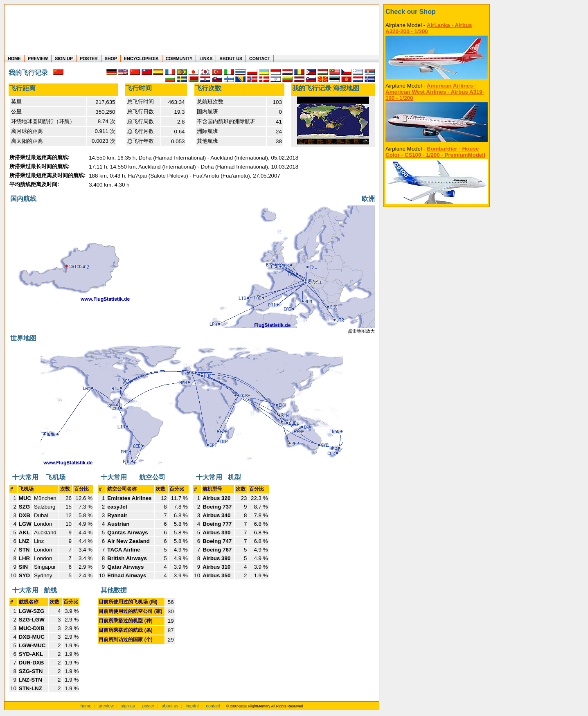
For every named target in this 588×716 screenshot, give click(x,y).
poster (149, 706)
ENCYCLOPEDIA (141, 59)
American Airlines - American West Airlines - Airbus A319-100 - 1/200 (435, 92)
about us (170, 706)
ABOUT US (231, 59)
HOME (14, 59)
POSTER (89, 59)
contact (213, 706)
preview (106, 706)
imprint (192, 706)
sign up (128, 706)
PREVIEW (38, 59)
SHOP (111, 59)
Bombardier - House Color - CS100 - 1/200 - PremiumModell (435, 152)
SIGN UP (64, 59)
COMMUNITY (179, 59)
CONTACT (260, 59)
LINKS (206, 59)
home (86, 706)
